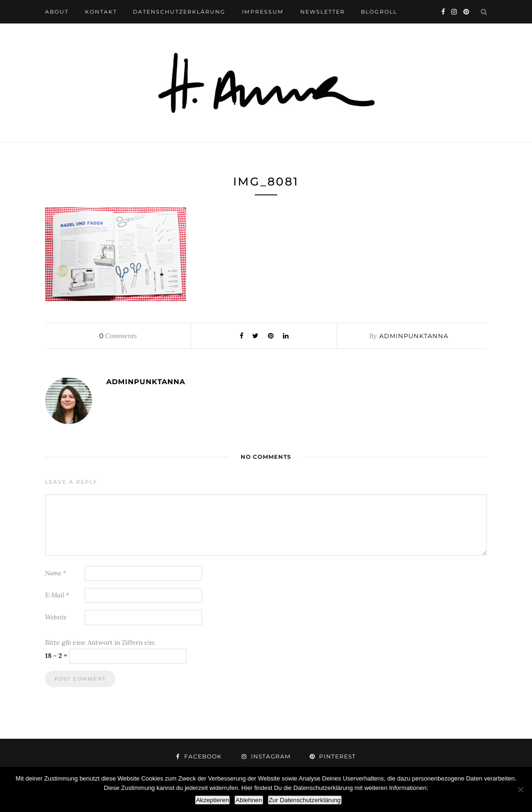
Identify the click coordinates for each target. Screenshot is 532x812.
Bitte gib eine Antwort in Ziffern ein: (100, 642)
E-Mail (57, 595)
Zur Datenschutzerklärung (305, 800)
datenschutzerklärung (179, 12)
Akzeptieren (212, 800)
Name (56, 573)
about (57, 12)
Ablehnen (249, 800)
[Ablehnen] (520, 789)
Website (56, 617)
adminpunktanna (414, 336)
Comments (118, 336)
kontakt (101, 12)
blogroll (379, 12)
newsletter (323, 12)
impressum (263, 12)
